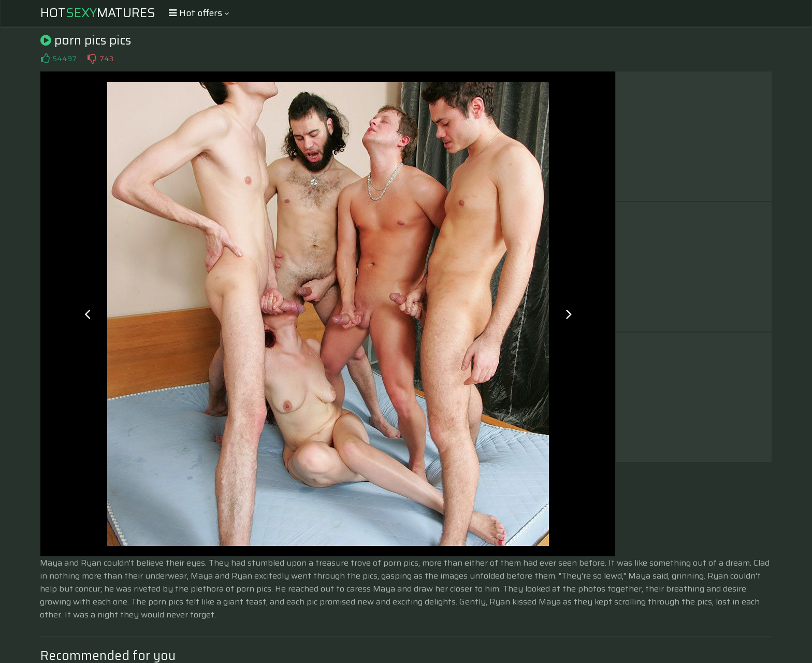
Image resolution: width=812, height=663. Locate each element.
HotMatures (98, 13)
